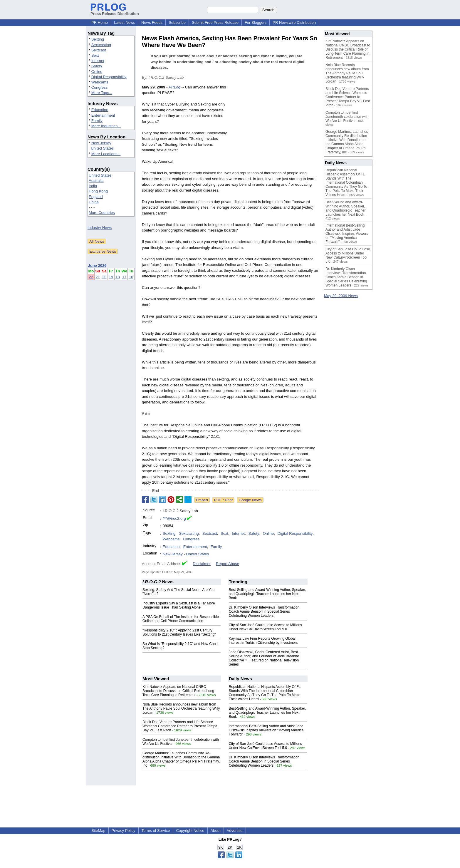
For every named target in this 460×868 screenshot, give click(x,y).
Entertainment (103, 115)
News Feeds (152, 22)
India (93, 186)
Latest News (125, 22)
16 (131, 277)
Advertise (235, 831)
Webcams (100, 82)
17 (124, 277)
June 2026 (97, 265)
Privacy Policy (124, 831)
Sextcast (99, 50)
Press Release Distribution (115, 11)
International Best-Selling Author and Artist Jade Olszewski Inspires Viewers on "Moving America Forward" (266, 730)
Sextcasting (101, 45)
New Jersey (101, 143)
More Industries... (106, 126)
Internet (98, 61)
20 (104, 277)
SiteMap (98, 831)
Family (97, 121)
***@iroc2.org (174, 518)
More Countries (102, 213)
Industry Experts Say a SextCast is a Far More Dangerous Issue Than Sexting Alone (179, 605)
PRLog (174, 87)
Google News (250, 500)
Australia (96, 181)
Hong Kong (98, 191)
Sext (95, 55)
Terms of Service (156, 831)
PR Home (100, 22)
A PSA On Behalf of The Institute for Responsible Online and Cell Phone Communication (181, 619)
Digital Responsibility (109, 77)
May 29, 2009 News (341, 296)
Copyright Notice (190, 831)
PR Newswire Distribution (294, 22)
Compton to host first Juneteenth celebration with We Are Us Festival (347, 117)
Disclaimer (202, 564)
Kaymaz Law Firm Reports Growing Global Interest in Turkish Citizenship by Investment (263, 641)
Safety (97, 66)
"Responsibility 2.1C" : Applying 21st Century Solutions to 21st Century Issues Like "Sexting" (179, 632)
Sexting (98, 39)
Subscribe (177, 22)
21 (98, 277)
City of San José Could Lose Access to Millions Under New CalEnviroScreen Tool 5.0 (265, 627)
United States (102, 148)
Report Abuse (228, 564)
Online (97, 72)
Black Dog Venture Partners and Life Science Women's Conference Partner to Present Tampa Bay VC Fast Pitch (180, 726)
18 (117, 277)
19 (111, 277)
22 (91, 277)
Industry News (100, 228)
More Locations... (106, 154)
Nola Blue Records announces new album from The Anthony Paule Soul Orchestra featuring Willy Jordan (181, 708)
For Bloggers (256, 22)
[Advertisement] (274, 128)
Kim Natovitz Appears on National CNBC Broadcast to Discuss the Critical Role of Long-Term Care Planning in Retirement (179, 691)
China (94, 202)
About (216, 831)
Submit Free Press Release (215, 22)
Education (100, 110)
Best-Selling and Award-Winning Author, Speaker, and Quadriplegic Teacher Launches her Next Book (267, 594)
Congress (100, 87)
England (96, 197)
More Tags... (102, 93)
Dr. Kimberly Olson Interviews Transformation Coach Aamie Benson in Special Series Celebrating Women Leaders (264, 611)
